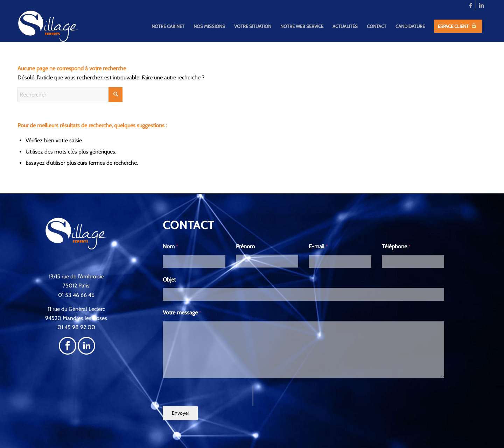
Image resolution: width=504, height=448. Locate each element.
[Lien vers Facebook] (471, 5)
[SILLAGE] (48, 26)
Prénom (245, 246)
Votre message (182, 312)
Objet (169, 280)
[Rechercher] (70, 95)
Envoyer (180, 413)
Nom (170, 246)
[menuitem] (168, 26)
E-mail (318, 246)
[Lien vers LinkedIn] (481, 5)
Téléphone (396, 246)
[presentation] (208, 396)
